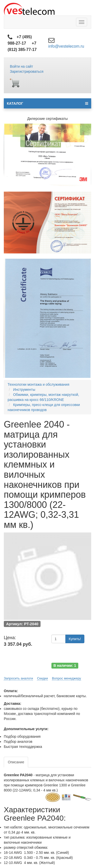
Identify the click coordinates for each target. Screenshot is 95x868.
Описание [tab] (16, 762)
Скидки (42, 678)
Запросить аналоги (18, 678)
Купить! (75, 639)
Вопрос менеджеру (66, 678)
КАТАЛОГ (48, 103)
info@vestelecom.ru (66, 46)
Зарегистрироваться (27, 71)
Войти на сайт (22, 66)
